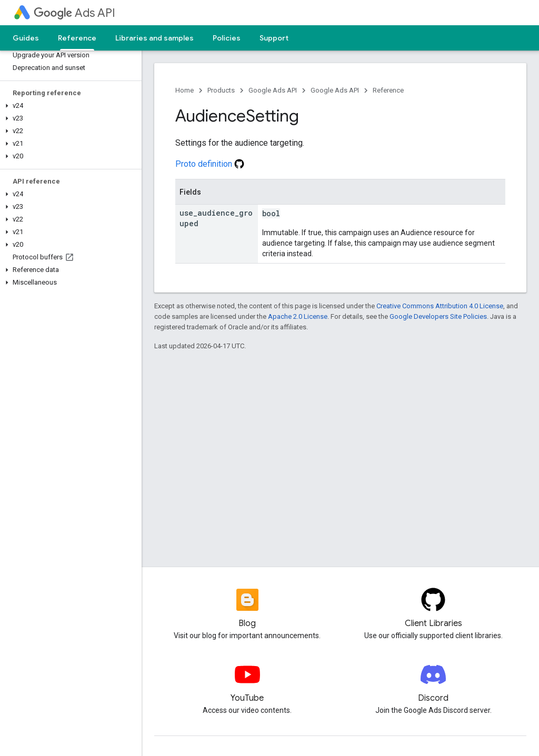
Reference (388, 90)
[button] (69, 106)
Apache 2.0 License (298, 316)
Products (221, 90)
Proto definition (210, 164)
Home (184, 90)
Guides (26, 38)
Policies (227, 38)
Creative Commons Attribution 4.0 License (440, 306)
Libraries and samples (154, 38)
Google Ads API (273, 90)
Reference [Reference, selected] (77, 38)
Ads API (74, 13)
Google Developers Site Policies (438, 316)
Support (274, 38)
